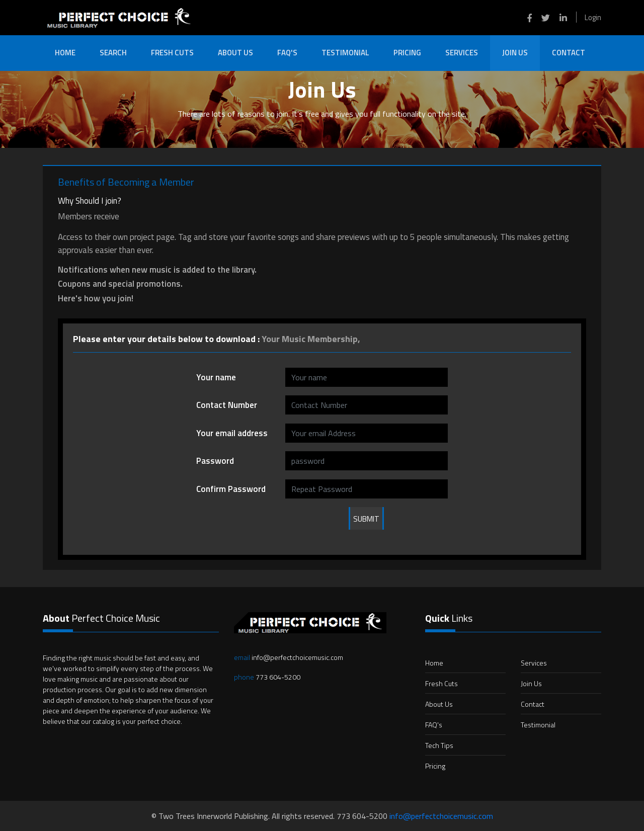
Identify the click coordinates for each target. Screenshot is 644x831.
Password (215, 461)
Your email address (232, 433)
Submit (366, 519)
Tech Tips (439, 745)
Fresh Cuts (172, 53)
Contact (569, 53)
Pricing (407, 53)
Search (113, 53)
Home (65, 53)
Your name (216, 377)
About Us (235, 53)
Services (462, 53)
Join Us (515, 53)
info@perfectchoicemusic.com (289, 657)
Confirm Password (231, 489)
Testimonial (345, 53)
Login (593, 17)
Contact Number (227, 405)
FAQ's (287, 53)
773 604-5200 (267, 677)
